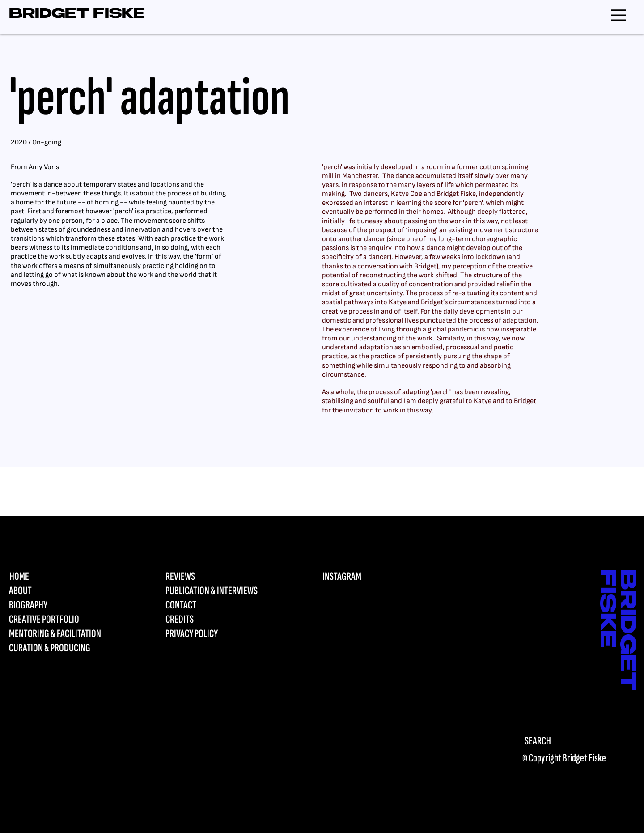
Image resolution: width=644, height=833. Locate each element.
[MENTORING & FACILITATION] (63, 634)
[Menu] (619, 15)
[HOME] (63, 577)
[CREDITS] (220, 620)
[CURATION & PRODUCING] (63, 648)
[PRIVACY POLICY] (220, 634)
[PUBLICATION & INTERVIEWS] (220, 591)
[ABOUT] (63, 591)
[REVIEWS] (220, 577)
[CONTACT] (220, 605)
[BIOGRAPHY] (63, 605)
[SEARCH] (569, 741)
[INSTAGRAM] (377, 577)
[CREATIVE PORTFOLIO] (63, 620)
